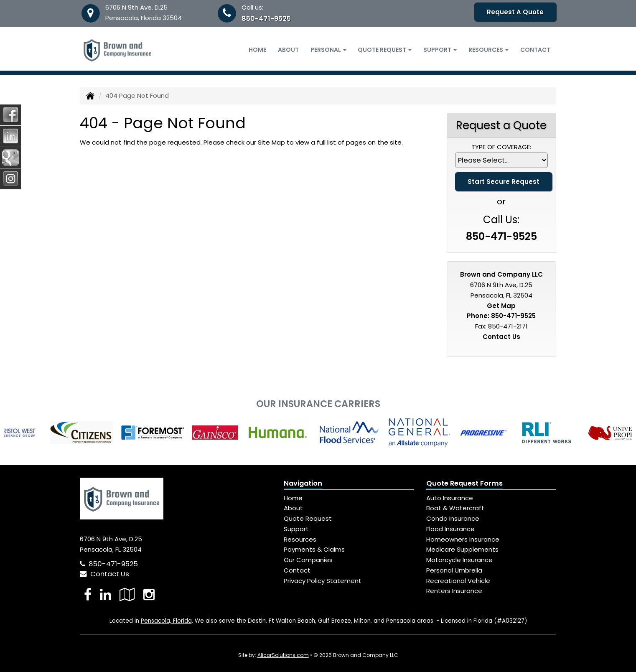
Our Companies (308, 560)
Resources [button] (488, 50)
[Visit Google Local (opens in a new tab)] (127, 594)
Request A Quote (515, 12)
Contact (535, 50)
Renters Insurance (454, 591)
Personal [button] (328, 50)
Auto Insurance (450, 498)
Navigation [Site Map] (303, 483)
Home (257, 50)
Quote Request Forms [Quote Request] (464, 483)
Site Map (271, 142)
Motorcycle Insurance (459, 560)
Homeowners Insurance (463, 539)
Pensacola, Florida (166, 621)
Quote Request (308, 518)
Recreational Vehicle (458, 581)
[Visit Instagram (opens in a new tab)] (149, 594)
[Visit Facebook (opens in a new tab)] (88, 594)
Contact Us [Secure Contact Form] (501, 337)
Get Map (501, 306)
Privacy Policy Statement (323, 581)
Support (296, 529)
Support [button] (440, 50)
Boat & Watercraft (455, 508)
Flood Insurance (450, 529)
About (288, 50)
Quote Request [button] (385, 50)
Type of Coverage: (501, 147)
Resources (300, 539)
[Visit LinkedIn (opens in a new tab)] (106, 594)
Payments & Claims (314, 549)
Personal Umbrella (454, 570)
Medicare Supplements (462, 549)
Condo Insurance (453, 518)
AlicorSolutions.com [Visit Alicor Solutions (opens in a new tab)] (283, 655)
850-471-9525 (266, 19)
